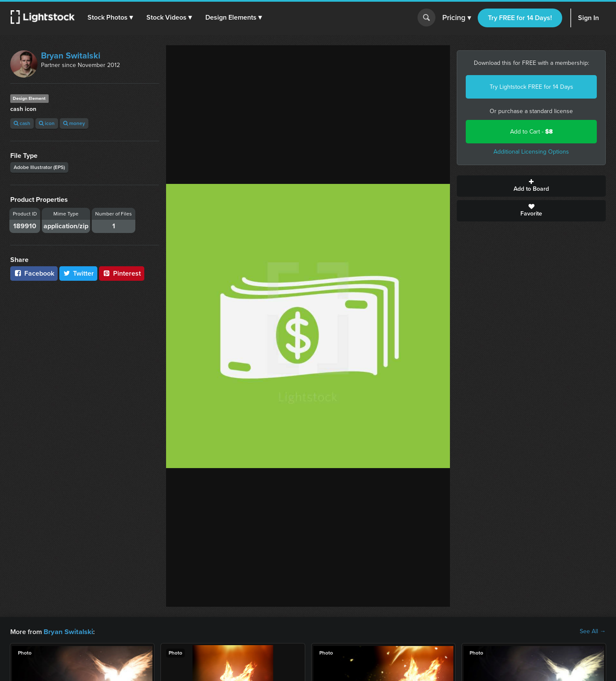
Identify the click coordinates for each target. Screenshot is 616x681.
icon (47, 123)
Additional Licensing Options (531, 152)
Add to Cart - (531, 132)
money (74, 123)
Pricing (457, 18)
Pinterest (122, 273)
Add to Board (531, 186)
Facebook (34, 273)
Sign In (588, 18)
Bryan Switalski (71, 55)
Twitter (79, 273)
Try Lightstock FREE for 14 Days (531, 87)
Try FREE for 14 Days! (520, 18)
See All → (593, 632)
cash (22, 123)
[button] (111, 17)
